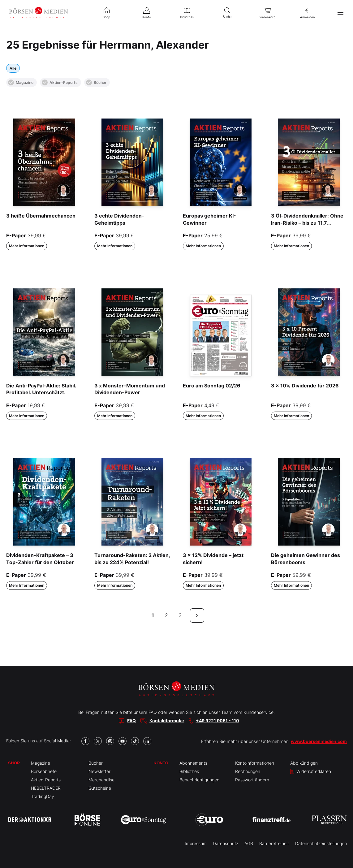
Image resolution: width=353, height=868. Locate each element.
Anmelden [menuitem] (308, 12)
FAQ (131, 721)
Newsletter (99, 771)
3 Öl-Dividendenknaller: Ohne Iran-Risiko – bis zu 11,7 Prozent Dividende (307, 223)
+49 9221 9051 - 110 (217, 721)
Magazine (21, 82)
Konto (161, 763)
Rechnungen (248, 771)
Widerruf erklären (311, 771)
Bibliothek (189, 771)
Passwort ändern (252, 780)
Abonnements (193, 763)
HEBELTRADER (46, 788)
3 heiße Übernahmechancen (41, 216)
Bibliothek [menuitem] (187, 12)
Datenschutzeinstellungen (321, 843)
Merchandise (101, 780)
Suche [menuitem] (227, 12)
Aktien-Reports (60, 82)
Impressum (196, 843)
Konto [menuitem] (147, 12)
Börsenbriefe (44, 771)
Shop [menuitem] (106, 12)
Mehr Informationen (27, 246)
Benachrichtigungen (199, 780)
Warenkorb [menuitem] (267, 12)
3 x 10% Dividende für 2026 (305, 386)
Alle (13, 68)
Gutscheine (100, 788)
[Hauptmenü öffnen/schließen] (340, 13)
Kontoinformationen (255, 763)
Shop (14, 763)
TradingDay (43, 796)
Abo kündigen (304, 763)
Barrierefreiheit (274, 843)
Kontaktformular (167, 721)
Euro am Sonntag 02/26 (212, 386)
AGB (249, 843)
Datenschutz (226, 843)
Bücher (96, 82)
